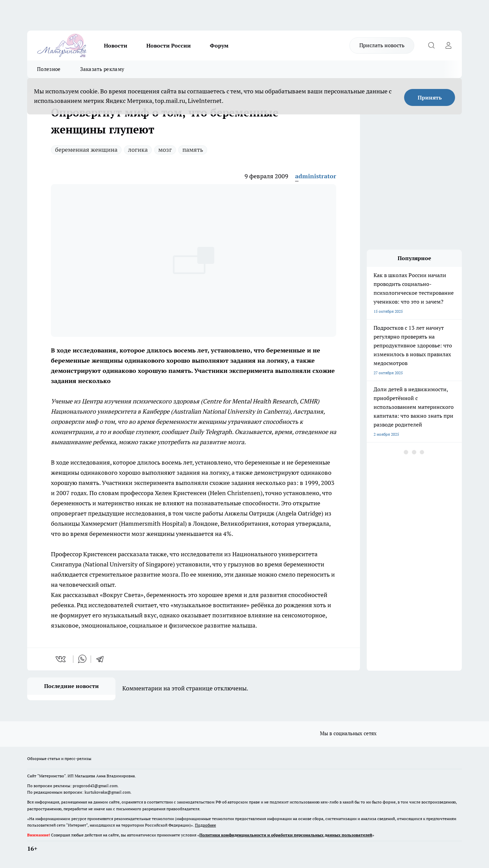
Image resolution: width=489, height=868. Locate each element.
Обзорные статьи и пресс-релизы (59, 758)
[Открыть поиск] (431, 46)
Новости (116, 46)
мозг (165, 150)
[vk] (61, 659)
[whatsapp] (82, 659)
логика (138, 150)
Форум (219, 46)
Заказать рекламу (102, 69)
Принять (430, 97)
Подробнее (205, 825)
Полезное (49, 69)
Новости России (169, 46)
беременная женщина (86, 150)
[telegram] (102, 659)
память (193, 150)
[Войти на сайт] (448, 46)
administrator (316, 176)
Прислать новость (382, 45)
